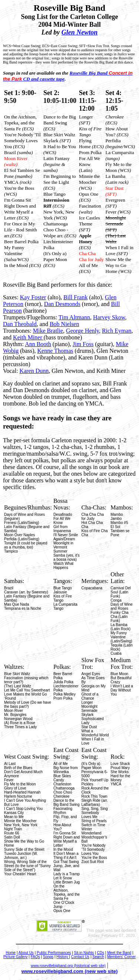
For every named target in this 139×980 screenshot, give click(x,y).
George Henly (82, 331)
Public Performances (54, 953)
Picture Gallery (16, 957)
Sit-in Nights (84, 953)
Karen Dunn (34, 371)
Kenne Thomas (55, 351)
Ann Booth (38, 344)
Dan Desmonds (62, 304)
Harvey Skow (109, 317)
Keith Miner (28, 337)
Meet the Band (119, 953)
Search (98, 957)
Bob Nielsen (64, 324)
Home (11, 953)
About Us (26, 953)
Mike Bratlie (48, 331)
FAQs (35, 957)
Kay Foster (33, 297)
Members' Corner (121, 957)
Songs (48, 957)
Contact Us (80, 957)
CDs (101, 953)
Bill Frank (75, 297)
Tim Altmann (74, 317)
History (63, 957)
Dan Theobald (20, 324)
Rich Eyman (117, 331)
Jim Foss (83, 344)
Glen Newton (80, 32)
